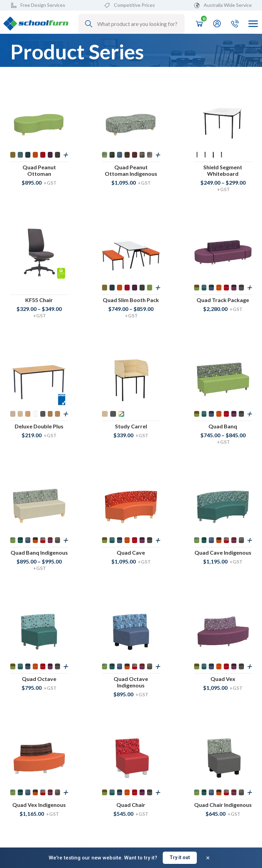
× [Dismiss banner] (208, 858)
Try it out (180, 857)
